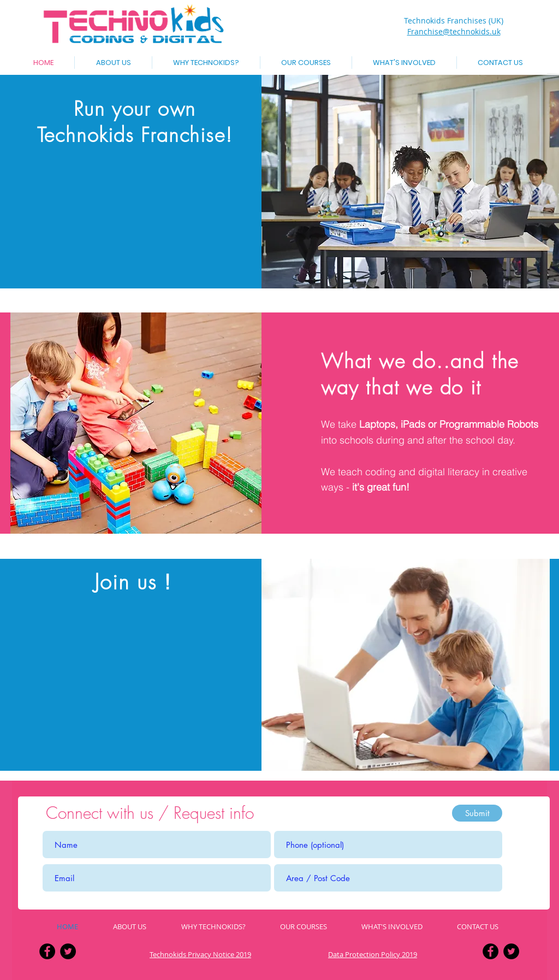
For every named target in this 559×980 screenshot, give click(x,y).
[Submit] (477, 813)
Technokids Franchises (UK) (454, 20)
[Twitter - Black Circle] (68, 951)
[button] (306, 63)
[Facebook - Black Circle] (47, 951)
